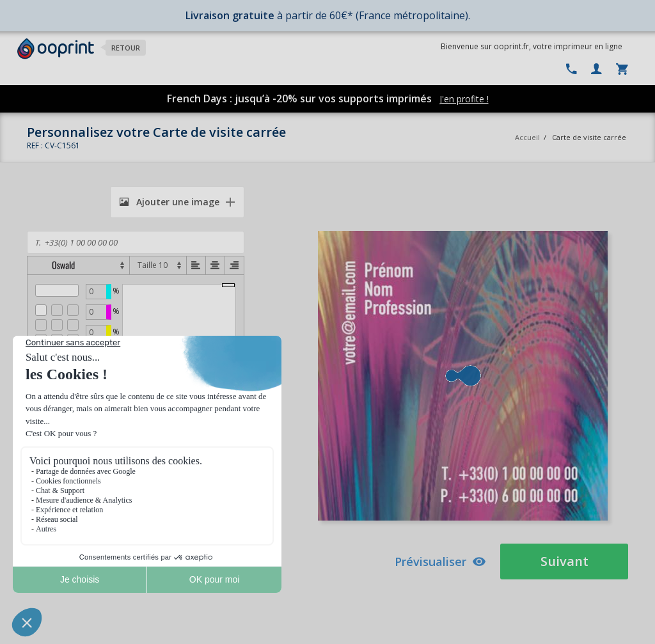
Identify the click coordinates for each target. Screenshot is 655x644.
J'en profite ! (464, 99)
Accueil (527, 137)
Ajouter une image (170, 202)
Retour (126, 48)
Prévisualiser (440, 562)
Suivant (564, 561)
